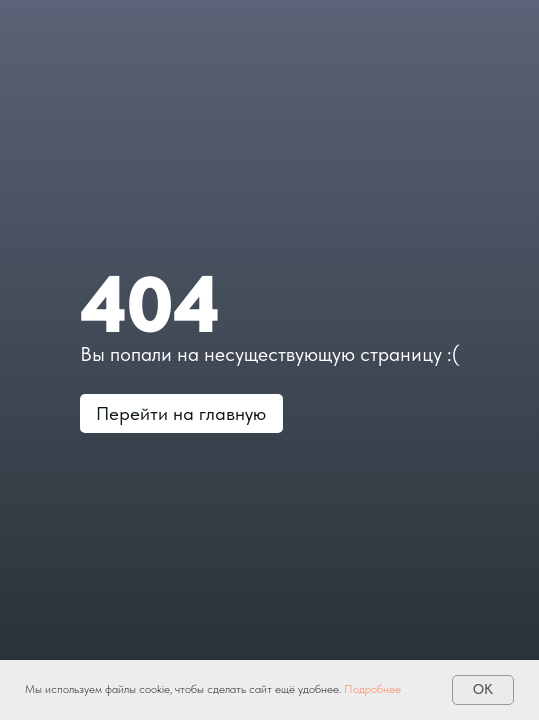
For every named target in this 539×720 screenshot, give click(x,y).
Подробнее (372, 689)
